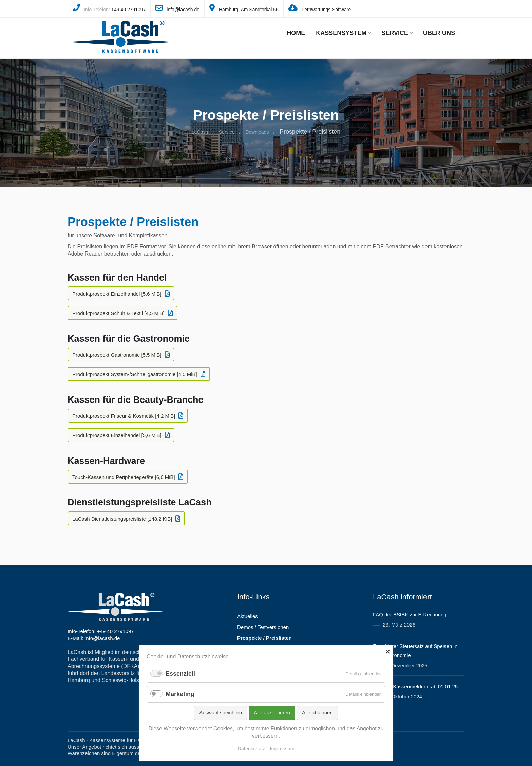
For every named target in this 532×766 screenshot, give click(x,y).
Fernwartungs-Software (326, 10)
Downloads (257, 132)
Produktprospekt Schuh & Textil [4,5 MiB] (118, 313)
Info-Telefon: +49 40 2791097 (101, 631)
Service (397, 33)
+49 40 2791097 (129, 10)
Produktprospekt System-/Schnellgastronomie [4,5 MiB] (135, 374)
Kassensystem (343, 33)
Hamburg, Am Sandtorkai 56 (249, 10)
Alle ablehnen (317, 713)
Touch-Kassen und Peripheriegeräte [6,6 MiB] (124, 477)
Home (296, 33)
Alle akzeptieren (272, 713)
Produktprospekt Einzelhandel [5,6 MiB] (117, 294)
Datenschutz (251, 749)
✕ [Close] (388, 652)
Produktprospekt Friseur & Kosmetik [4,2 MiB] (124, 416)
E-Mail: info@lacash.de (94, 638)
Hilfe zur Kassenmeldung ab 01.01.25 (415, 686)
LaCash (200, 132)
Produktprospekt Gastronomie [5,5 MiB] (117, 355)
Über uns (441, 33)
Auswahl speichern (221, 713)
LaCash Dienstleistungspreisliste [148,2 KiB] (122, 519)
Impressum (282, 749)
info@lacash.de (183, 10)
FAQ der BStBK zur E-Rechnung (410, 614)
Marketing (180, 694)
